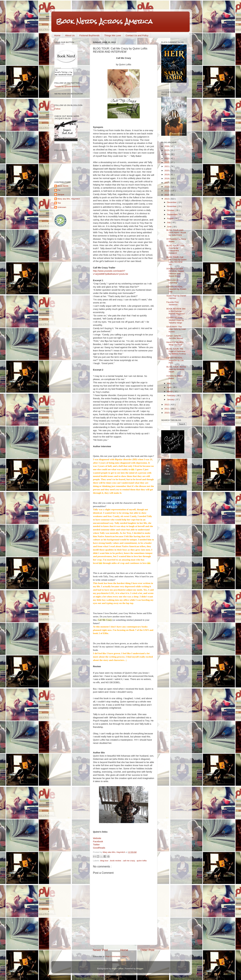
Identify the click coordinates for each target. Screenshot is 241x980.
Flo (59, 192)
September (172, 214)
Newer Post (100, 950)
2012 (167, 405)
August (170, 218)
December (172, 202)
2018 (167, 179)
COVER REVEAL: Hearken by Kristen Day (176, 289)
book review (116, 861)
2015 (167, 191)
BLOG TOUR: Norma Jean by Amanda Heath (176, 369)
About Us (70, 35)
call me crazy (129, 861)
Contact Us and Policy (137, 35)
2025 (167, 150)
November (172, 206)
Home (57, 35)
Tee (59, 204)
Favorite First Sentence (173, 303)
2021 (167, 166)
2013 (167, 199)
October (171, 210)
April (169, 387)
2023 (167, 158)
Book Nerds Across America (104, 21)
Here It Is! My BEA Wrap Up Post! (175, 343)
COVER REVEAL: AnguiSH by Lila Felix (175, 360)
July (169, 222)
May (169, 383)
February (171, 395)
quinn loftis (142, 861)
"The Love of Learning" (172, 281)
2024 (167, 154)
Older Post (147, 950)
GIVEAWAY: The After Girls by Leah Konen (176, 329)
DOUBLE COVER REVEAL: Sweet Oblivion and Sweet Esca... (175, 272)
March (170, 391)
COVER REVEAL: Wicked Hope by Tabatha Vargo (175, 320)
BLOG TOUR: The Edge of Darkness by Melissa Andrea (176, 351)
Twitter (96, 845)
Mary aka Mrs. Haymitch (69, 200)
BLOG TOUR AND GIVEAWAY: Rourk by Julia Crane (176, 233)
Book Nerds (63, 187)
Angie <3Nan (117, 969)
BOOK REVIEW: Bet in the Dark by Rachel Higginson (176, 311)
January (171, 399)
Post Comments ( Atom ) (117, 956)
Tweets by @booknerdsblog (67, 88)
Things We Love (113, 35)
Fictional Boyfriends (89, 35)
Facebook (98, 841)
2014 (167, 195)
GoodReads (99, 848)
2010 (167, 413)
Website (97, 838)
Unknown (62, 209)
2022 (167, 162)
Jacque (61, 196)
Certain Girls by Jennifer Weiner (175, 337)
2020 (167, 171)
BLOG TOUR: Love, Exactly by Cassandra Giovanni (176, 249)
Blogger (140, 969)
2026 (167, 146)
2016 (167, 187)
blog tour (105, 861)
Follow (57, 110)
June (169, 227)
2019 (167, 175)
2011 (167, 409)
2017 (167, 183)
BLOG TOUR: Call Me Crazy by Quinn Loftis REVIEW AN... (177, 261)
